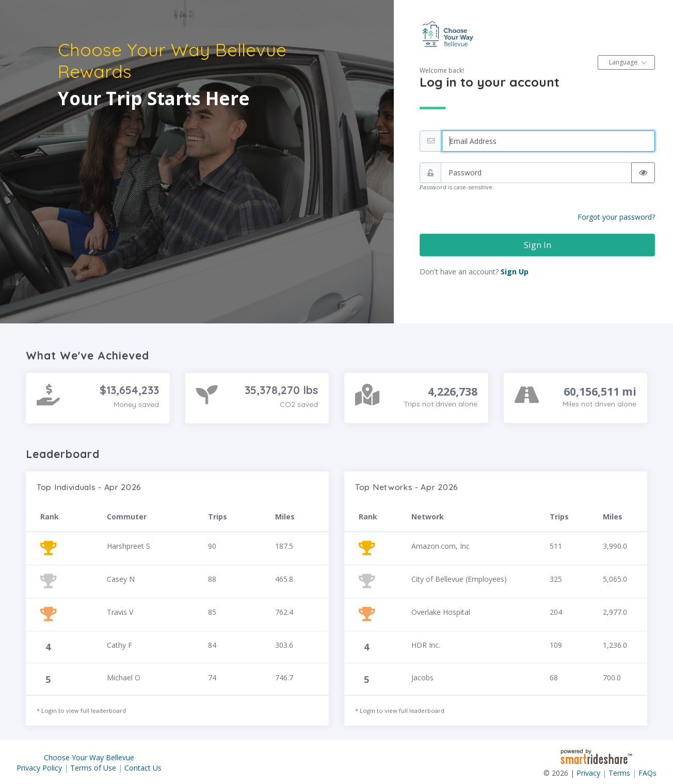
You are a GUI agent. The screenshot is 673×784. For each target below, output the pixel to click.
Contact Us (143, 768)
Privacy (588, 773)
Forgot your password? (616, 217)
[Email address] (548, 141)
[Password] (536, 173)
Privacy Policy (39, 768)
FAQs (647, 773)
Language (623, 62)
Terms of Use (93, 768)
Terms (619, 773)
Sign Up (515, 272)
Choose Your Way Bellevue (89, 757)
